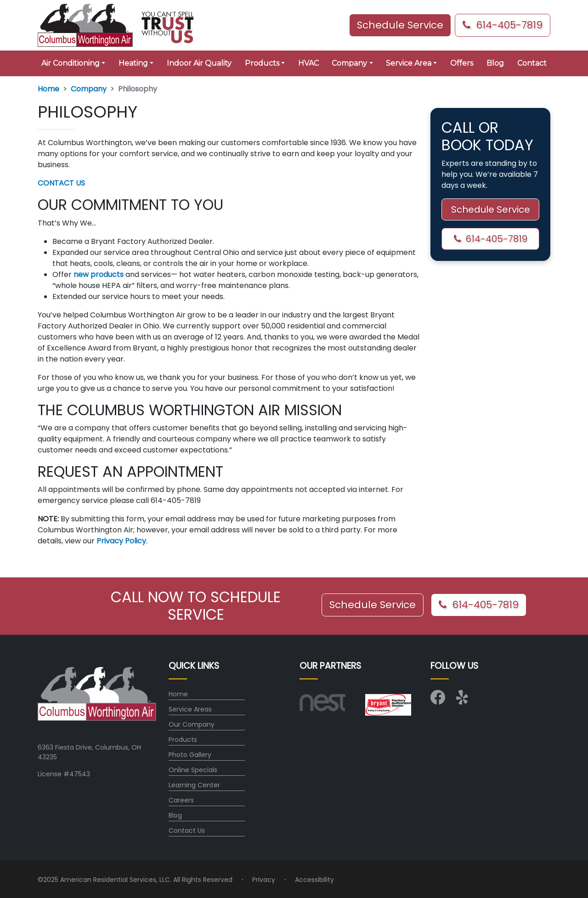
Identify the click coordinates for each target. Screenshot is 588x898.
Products (183, 740)
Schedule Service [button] (400, 25)
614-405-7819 (503, 25)
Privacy (264, 880)
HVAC (308, 63)
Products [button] (262, 63)
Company (89, 89)
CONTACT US (61, 183)
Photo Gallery (190, 755)
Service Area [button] (409, 63)
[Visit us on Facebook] (438, 700)
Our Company (192, 724)
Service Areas (190, 709)
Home (48, 89)
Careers (181, 800)
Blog (495, 63)
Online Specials (193, 770)
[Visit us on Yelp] (464, 700)
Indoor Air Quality (199, 63)
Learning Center (194, 785)
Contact (532, 63)
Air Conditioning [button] (71, 63)
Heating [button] (133, 63)
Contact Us (187, 830)
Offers (462, 63)
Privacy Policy (121, 541)
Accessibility (314, 880)
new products (99, 274)
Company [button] (349, 63)
